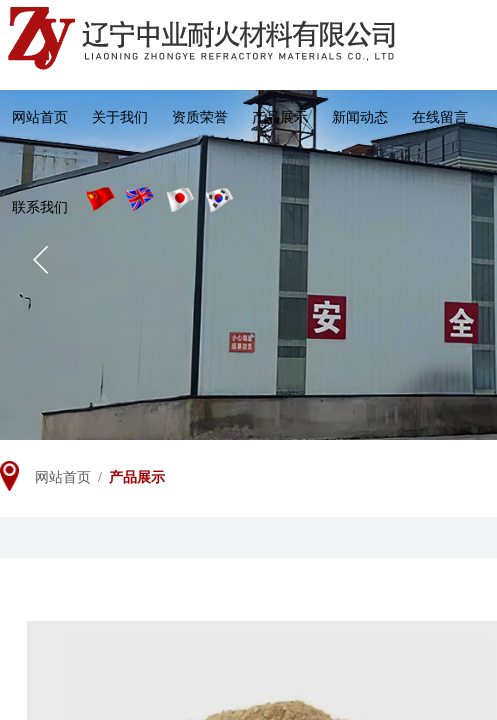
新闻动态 (360, 117)
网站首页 (40, 117)
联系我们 (40, 207)
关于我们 (120, 117)
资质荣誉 (200, 117)
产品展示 (280, 117)
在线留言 (440, 117)
